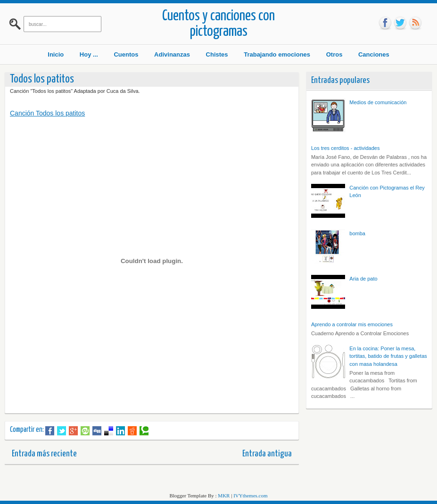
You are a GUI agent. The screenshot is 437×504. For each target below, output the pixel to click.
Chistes (217, 54)
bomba (357, 233)
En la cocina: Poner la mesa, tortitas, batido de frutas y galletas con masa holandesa (388, 356)
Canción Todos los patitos (47, 113)
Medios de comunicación (378, 102)
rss (415, 23)
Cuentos (126, 54)
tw (400, 23)
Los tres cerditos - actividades (346, 148)
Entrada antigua (267, 454)
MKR (224, 496)
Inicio (56, 54)
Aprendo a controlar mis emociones (352, 324)
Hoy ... (89, 54)
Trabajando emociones (277, 54)
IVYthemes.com (250, 496)
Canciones (374, 54)
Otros (334, 54)
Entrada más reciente (44, 454)
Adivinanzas (172, 54)
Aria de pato (363, 279)
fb (385, 23)
